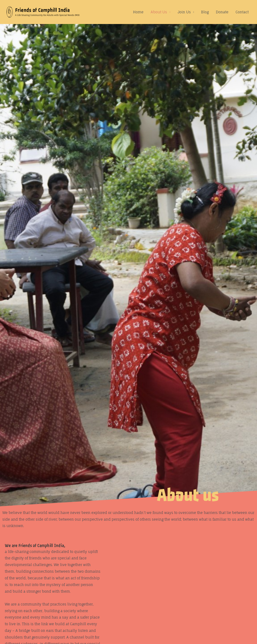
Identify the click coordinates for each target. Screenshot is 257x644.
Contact (242, 12)
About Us (159, 12)
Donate (222, 12)
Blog (205, 12)
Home (138, 12)
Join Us (184, 12)
